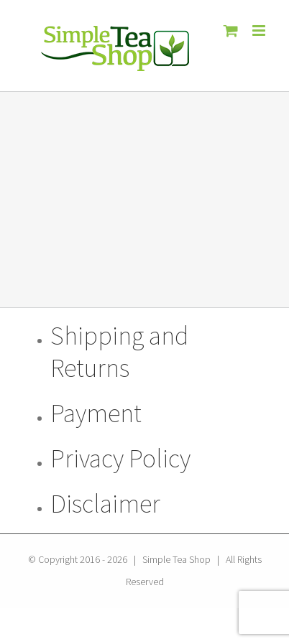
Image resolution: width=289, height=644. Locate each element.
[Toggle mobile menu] (260, 31)
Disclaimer (105, 504)
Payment (96, 413)
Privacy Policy (120, 458)
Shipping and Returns (119, 352)
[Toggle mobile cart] (231, 31)
